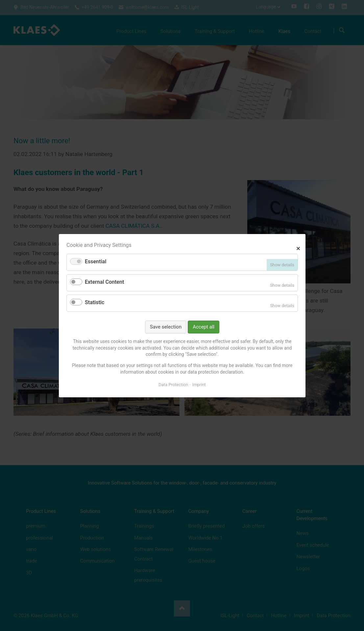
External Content (104, 282)
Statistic (95, 302)
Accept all (204, 327)
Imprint (199, 385)
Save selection (165, 327)
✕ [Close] (298, 248)
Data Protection (173, 385)
